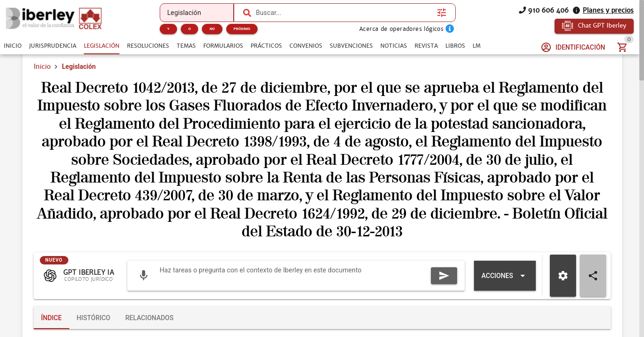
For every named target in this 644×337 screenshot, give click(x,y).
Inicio (42, 66)
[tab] (13, 46)
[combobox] (344, 13)
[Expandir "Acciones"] (505, 276)
